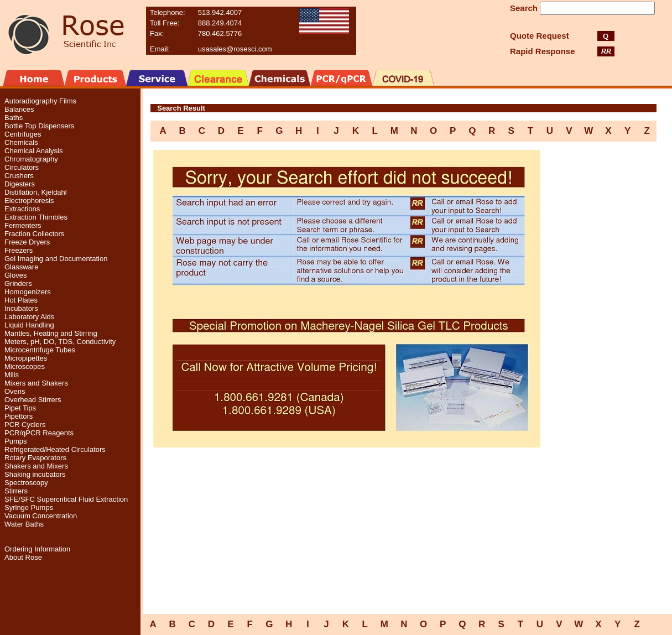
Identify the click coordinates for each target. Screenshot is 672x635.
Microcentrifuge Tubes (40, 350)
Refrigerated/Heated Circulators (55, 449)
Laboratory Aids (29, 317)
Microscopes (25, 366)
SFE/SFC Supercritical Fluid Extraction (66, 499)
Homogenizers (28, 292)
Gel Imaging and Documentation (56, 259)
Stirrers (16, 491)
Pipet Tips (20, 408)
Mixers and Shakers (36, 383)
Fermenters (23, 225)
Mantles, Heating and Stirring (51, 333)
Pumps (15, 441)
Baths (14, 118)
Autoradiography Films (40, 101)
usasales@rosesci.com (235, 49)
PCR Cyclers (25, 425)
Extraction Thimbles (36, 217)
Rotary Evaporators (35, 458)
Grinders (18, 283)
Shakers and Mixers (36, 466)
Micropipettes (26, 358)
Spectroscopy (26, 483)
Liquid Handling (29, 325)
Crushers (19, 176)
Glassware (21, 267)
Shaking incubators (35, 474)
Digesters (20, 184)
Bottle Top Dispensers (39, 126)
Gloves (15, 275)
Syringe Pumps (29, 508)
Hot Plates (21, 300)
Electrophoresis (29, 201)
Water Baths (24, 524)
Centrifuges (23, 134)
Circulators (22, 167)
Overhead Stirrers (33, 400)
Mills (12, 375)
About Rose (23, 557)
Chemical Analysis (34, 151)
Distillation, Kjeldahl (36, 192)
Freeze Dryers (27, 242)
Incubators (21, 308)
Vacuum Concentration (41, 516)
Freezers (19, 250)
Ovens (15, 391)
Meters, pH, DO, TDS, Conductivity (60, 342)
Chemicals (21, 142)
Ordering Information (37, 549)
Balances (19, 109)
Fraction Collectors (34, 234)
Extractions (22, 209)
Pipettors (19, 416)
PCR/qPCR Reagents (39, 433)
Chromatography (31, 159)
